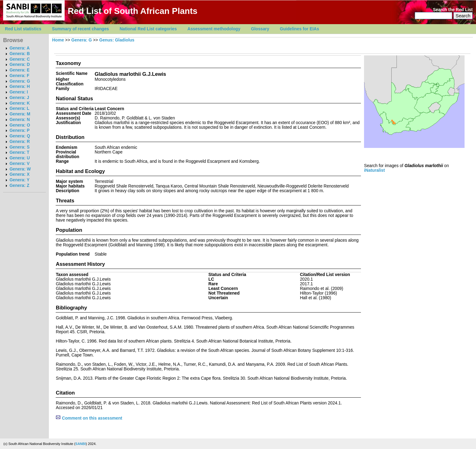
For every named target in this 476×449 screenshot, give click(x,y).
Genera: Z (19, 186)
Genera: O (20, 125)
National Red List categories (148, 29)
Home (58, 40)
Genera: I (19, 92)
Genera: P (20, 130)
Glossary (260, 29)
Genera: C (20, 59)
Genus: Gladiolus (117, 40)
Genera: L (19, 108)
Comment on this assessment (89, 418)
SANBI (80, 444)
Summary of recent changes (80, 29)
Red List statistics (23, 29)
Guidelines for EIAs (300, 29)
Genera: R (20, 142)
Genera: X (20, 174)
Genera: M (20, 114)
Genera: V (20, 164)
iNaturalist (374, 170)
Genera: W (20, 169)
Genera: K (20, 103)
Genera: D (20, 65)
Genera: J (19, 98)
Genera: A (20, 48)
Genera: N (20, 120)
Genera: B (20, 54)
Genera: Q (20, 136)
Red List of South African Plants (133, 11)
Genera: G (20, 81)
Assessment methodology (214, 29)
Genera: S (20, 147)
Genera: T (19, 152)
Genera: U (20, 158)
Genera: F (19, 76)
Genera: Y (20, 180)
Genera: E (20, 70)
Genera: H (20, 86)
